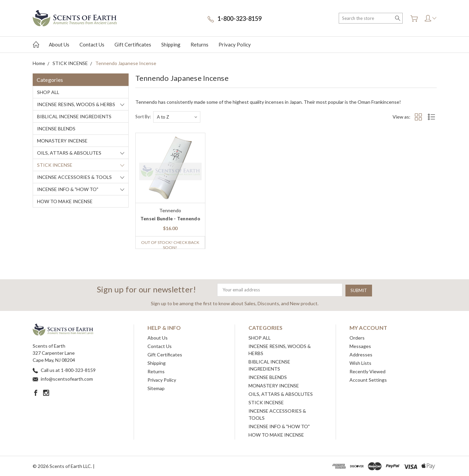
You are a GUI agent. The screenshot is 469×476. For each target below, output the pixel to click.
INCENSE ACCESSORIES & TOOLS (74, 177)
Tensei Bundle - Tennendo (170, 218)
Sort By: (143, 117)
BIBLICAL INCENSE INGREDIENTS (74, 116)
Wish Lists (360, 363)
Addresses (361, 354)
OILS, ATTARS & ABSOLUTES (69, 153)
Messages (360, 346)
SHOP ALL (48, 92)
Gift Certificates (133, 44)
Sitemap (156, 388)
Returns (199, 44)
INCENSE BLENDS (56, 129)
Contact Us (92, 44)
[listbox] (177, 117)
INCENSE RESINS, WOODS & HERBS (76, 104)
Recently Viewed (367, 371)
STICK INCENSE (55, 165)
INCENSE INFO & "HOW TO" (68, 189)
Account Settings (368, 379)
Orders (357, 337)
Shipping (171, 44)
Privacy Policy (235, 44)
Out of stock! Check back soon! (170, 244)
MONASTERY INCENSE (62, 141)
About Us (59, 44)
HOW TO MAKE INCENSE (65, 201)
